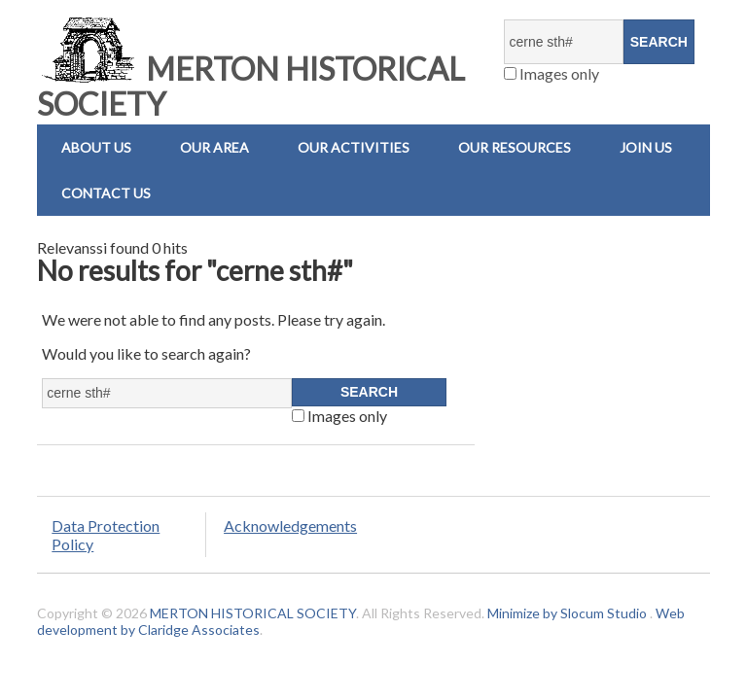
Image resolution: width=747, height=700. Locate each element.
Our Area (214, 147)
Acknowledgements (290, 525)
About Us (96, 147)
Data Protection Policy (106, 535)
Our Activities (354, 147)
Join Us (646, 147)
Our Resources (515, 147)
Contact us (106, 193)
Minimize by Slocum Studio (567, 613)
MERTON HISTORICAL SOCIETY (251, 86)
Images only (551, 73)
